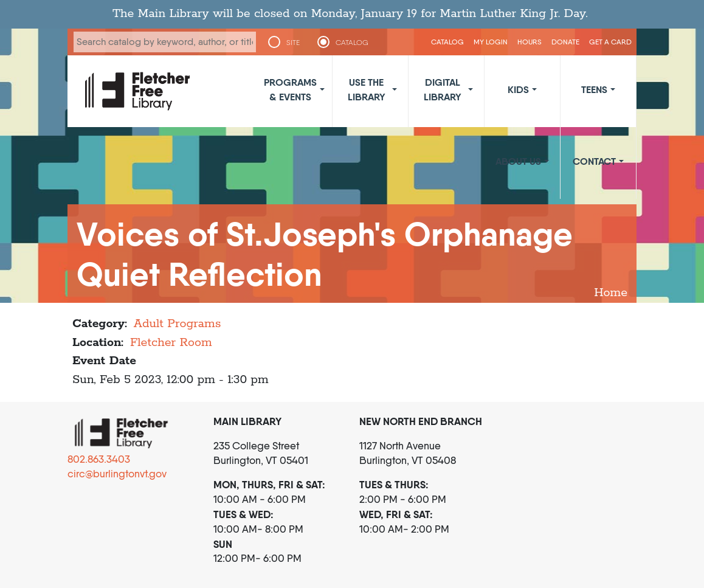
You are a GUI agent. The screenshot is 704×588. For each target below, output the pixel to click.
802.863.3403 (99, 459)
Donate (565, 42)
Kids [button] (518, 89)
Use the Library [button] (367, 89)
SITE (293, 43)
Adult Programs (178, 324)
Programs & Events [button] (290, 89)
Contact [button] (594, 161)
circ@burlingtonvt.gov (117, 474)
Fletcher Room (171, 343)
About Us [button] (518, 161)
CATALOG (352, 43)
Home (611, 293)
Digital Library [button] (443, 89)
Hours (530, 42)
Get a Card (610, 42)
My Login (491, 42)
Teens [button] (594, 89)
